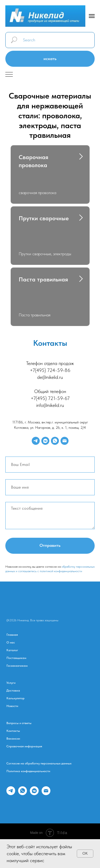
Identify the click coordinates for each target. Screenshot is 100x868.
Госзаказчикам (17, 667)
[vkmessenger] (45, 442)
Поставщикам (16, 660)
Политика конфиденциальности (28, 773)
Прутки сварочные (44, 219)
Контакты (13, 733)
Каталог (12, 652)
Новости (12, 708)
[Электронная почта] (65, 442)
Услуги (11, 685)
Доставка (13, 692)
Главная (12, 637)
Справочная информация (24, 748)
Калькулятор (15, 700)
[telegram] (36, 442)
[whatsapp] (55, 442)
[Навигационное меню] (92, 16)
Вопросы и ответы (19, 725)
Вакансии (13, 740)
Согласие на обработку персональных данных (39, 765)
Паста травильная (43, 281)
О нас (11, 644)
